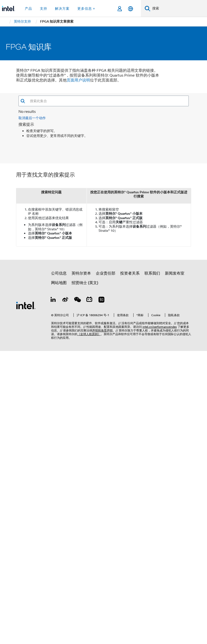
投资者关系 (130, 273)
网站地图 (59, 283)
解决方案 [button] (62, 9)
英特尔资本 (81, 273)
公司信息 (59, 273)
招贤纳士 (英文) (85, 283)
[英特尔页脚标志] (26, 305)
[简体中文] (130, 9)
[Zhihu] (101, 300)
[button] (23, 101)
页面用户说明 (78, 80)
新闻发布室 (175, 273)
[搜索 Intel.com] (179, 9)
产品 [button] (28, 9)
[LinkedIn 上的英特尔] (53, 300)
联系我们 (152, 273)
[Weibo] (65, 300)
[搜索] (148, 8)
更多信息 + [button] (86, 9)
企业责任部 (106, 273)
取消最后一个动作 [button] (32, 118)
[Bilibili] (89, 300)
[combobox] (107, 101)
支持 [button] (44, 9)
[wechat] (77, 300)
